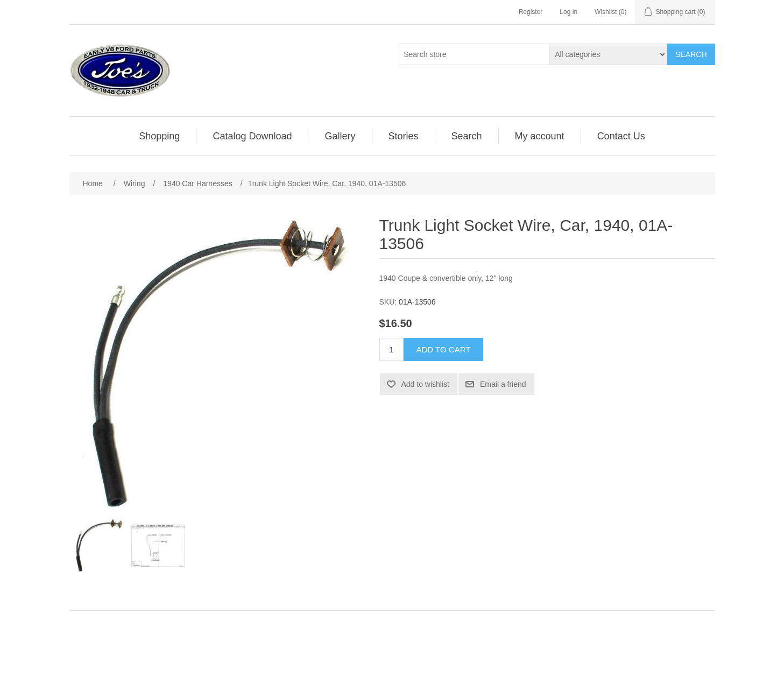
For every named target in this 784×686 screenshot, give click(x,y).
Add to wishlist (425, 384)
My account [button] (540, 136)
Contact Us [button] (621, 136)
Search (691, 54)
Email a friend (503, 384)
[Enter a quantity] (391, 349)
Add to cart (444, 349)
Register (531, 12)
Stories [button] (404, 136)
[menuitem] (160, 136)
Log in (568, 12)
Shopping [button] (159, 136)
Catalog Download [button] (252, 136)
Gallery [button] (340, 136)
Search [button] (467, 136)
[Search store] (474, 54)
